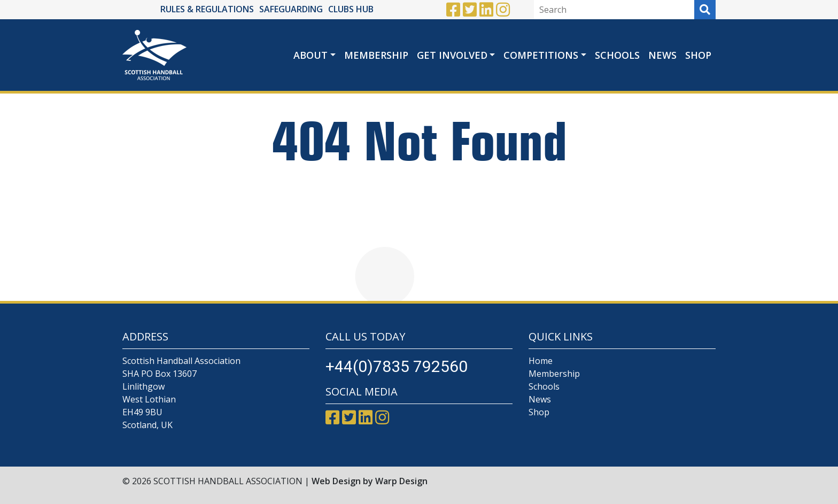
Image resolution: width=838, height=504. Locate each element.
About (311, 55)
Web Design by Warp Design (370, 481)
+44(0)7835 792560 (397, 366)
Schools (617, 55)
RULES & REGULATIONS (207, 9)
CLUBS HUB (351, 9)
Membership (376, 55)
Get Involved (452, 55)
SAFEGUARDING (291, 9)
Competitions (541, 55)
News (662, 55)
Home (541, 361)
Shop (698, 55)
